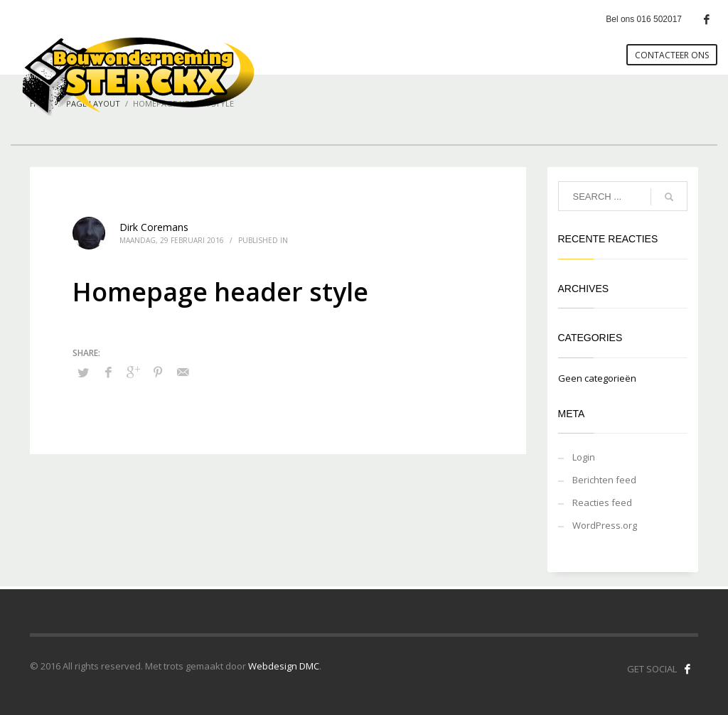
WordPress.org (605, 525)
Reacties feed (602, 502)
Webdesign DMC (284, 666)
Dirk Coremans (154, 227)
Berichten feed (604, 480)
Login (584, 457)
